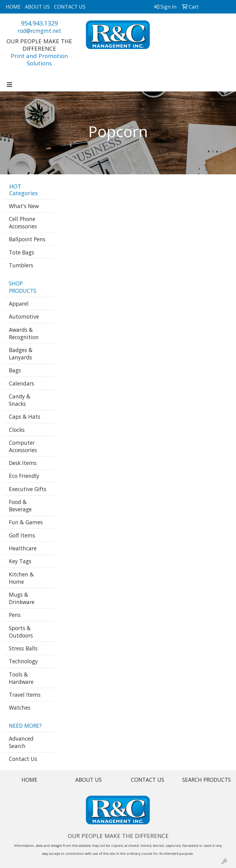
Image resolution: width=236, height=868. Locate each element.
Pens (15, 615)
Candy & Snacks (20, 400)
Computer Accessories (23, 446)
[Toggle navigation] (10, 85)
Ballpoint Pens (27, 239)
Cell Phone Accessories (23, 223)
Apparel (19, 304)
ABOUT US (37, 7)
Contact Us (23, 759)
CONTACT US (70, 7)
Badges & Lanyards (21, 354)
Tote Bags (22, 252)
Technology (23, 661)
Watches (20, 707)
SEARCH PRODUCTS (206, 780)
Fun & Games (26, 522)
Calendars (22, 383)
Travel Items (25, 695)
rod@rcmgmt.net (39, 31)
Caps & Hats (25, 417)
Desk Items (23, 463)
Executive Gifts (28, 489)
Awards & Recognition (24, 333)
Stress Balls (23, 648)
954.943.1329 (39, 23)
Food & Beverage (20, 506)
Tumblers (21, 265)
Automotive (24, 316)
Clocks (17, 430)
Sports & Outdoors (21, 632)
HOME (13, 7)
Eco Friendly (24, 476)
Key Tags (20, 561)
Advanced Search (21, 742)
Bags (15, 370)
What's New (24, 206)
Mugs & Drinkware (22, 598)
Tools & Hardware (21, 678)
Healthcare (23, 548)
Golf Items (22, 535)
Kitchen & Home (21, 578)
